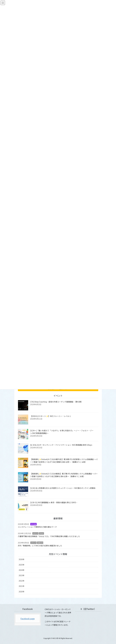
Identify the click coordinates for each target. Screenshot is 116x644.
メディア (35, 533)
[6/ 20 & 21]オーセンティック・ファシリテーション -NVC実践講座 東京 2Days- (61, 445)
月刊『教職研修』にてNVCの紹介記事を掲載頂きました (40, 546)
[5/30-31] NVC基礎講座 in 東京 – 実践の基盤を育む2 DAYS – (54, 502)
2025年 (22, 565)
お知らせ (40, 543)
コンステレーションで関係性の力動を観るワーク (37, 527)
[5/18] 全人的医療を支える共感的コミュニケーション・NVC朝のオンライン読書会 (63, 488)
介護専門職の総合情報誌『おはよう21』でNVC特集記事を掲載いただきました (49, 536)
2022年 (22, 581)
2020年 (22, 592)
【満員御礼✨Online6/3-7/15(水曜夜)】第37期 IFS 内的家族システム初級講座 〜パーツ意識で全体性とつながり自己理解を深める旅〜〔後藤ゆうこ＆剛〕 (64, 475)
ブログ (41, 533)
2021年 (22, 586)
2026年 (22, 559)
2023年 (22, 575)
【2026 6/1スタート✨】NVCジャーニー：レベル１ (51, 416)
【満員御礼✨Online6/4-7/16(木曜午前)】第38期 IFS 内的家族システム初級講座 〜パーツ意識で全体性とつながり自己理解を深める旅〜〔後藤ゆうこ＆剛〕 (64, 461)
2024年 (22, 570)
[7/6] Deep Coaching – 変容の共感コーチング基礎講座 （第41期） (57, 402)
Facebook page (28, 619)
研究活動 (33, 524)
